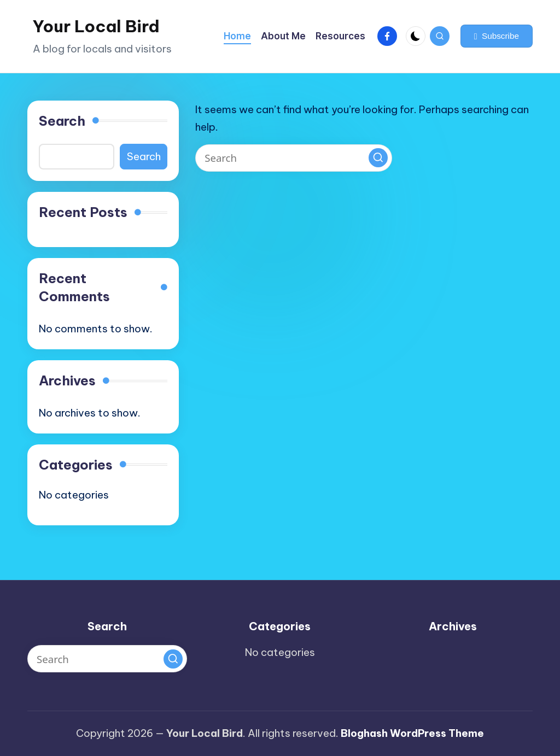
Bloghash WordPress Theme (412, 733)
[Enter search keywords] (294, 158)
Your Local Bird (96, 26)
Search (62, 121)
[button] (497, 36)
